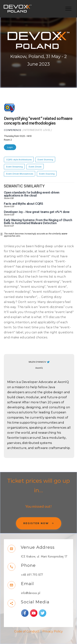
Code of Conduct (27, 631)
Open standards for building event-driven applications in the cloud (32, 194)
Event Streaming (14, 167)
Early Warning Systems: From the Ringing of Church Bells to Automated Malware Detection (38, 222)
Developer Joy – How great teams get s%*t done (37, 212)
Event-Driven (35, 167)
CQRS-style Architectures (19, 160)
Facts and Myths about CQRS (24, 204)
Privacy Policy (53, 631)
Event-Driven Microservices (20, 174)
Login (10, 147)
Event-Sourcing (47, 174)
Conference (13, 130)
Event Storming (45, 160)
